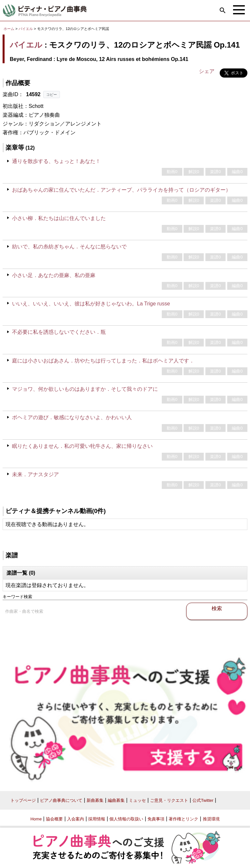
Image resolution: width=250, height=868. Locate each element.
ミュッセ (137, 800)
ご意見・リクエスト (169, 800)
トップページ (23, 800)
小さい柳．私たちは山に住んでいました (59, 218)
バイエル (26, 29)
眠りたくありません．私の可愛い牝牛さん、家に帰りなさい (82, 446)
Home (36, 819)
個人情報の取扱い (126, 819)
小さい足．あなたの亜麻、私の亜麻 (54, 275)
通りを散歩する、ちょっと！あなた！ (56, 161)
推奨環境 (211, 819)
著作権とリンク (183, 819)
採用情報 (97, 819)
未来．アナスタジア (35, 474)
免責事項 (156, 819)
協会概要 (54, 819)
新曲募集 (95, 800)
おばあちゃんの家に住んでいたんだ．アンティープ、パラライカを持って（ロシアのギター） (121, 190)
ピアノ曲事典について (61, 800)
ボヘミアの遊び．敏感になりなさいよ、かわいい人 (72, 417)
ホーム (9, 29)
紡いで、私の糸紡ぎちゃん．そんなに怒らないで (69, 247)
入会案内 (76, 819)
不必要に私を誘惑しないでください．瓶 (59, 332)
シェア (207, 71)
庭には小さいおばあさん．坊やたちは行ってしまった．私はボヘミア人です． (103, 361)
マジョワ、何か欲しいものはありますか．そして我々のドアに (85, 389)
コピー (52, 95)
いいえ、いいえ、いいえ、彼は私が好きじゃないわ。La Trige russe (91, 304)
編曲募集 (116, 800)
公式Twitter (203, 800)
